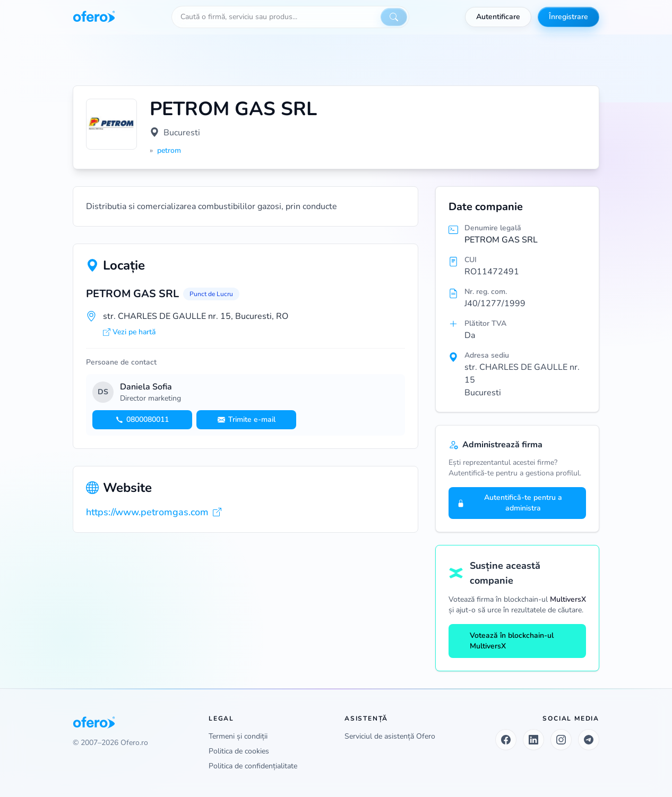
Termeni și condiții (238, 736)
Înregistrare (568, 17)
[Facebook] (506, 740)
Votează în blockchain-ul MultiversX (505, 641)
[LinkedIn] (533, 740)
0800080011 (142, 419)
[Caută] (394, 17)
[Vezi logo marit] (111, 124)
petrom (169, 150)
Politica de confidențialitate (253, 766)
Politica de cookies (239, 751)
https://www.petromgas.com (154, 512)
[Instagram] (561, 740)
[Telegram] (589, 740)
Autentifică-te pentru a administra (510, 503)
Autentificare (498, 17)
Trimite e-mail (247, 419)
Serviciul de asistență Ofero (390, 736)
